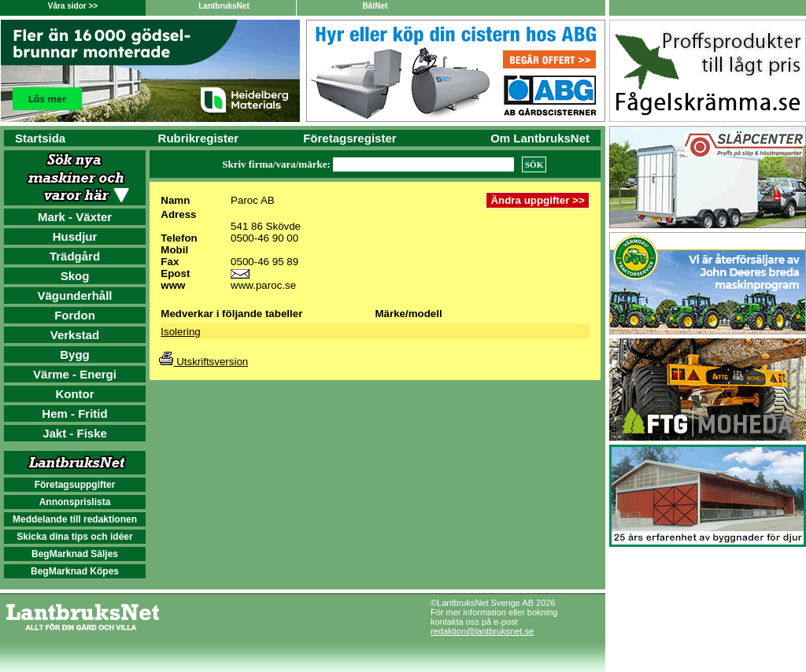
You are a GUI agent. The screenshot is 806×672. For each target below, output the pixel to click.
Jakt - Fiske (75, 433)
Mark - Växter (75, 217)
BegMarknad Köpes (75, 571)
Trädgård (75, 256)
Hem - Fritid (74, 414)
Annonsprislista (75, 502)
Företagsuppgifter (75, 485)
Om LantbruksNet (540, 138)
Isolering (180, 332)
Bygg (75, 354)
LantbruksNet (224, 6)
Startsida (40, 138)
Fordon (75, 315)
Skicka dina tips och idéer (74, 537)
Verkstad (75, 335)
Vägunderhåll (74, 295)
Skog (75, 276)
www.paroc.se (263, 285)
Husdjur (75, 236)
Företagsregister (349, 138)
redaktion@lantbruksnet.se (482, 631)
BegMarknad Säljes (75, 554)
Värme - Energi (75, 374)
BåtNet (375, 6)
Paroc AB (253, 200)
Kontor (74, 394)
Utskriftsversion (203, 362)
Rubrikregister (199, 138)
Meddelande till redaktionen (75, 519)
